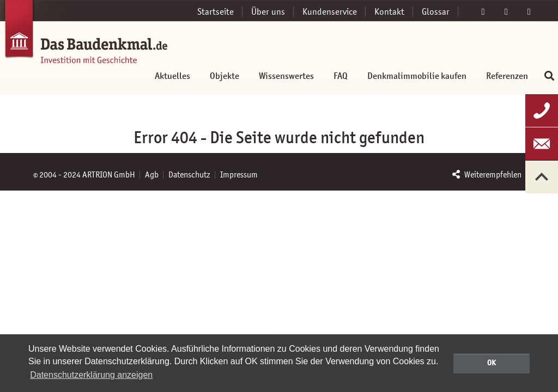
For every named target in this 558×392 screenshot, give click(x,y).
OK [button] (492, 363)
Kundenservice (330, 11)
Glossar (436, 11)
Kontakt (389, 11)
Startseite (216, 11)
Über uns (268, 11)
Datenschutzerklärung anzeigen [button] (91, 375)
